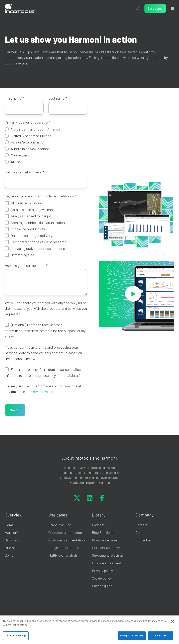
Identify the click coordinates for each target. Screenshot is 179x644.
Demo (9, 555)
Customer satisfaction (65, 532)
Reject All (161, 635)
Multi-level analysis (63, 555)
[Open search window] (138, 8)
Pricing (10, 548)
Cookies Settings (16, 635)
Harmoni (11, 532)
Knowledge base (104, 540)
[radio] (46, 129)
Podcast (98, 525)
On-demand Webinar (108, 555)
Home (9, 525)
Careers (141, 525)
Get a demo (155, 8)
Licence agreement (106, 563)
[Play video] (133, 294)
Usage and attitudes (64, 548)
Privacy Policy (42, 392)
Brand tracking (60, 525)
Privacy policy (102, 571)
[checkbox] (46, 145)
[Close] (173, 621)
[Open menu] (172, 8)
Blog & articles (103, 532)
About (140, 532)
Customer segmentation (67, 540)
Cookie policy (102, 578)
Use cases (58, 515)
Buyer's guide (102, 586)
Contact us (144, 540)
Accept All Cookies (132, 635)
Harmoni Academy (106, 548)
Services (11, 540)
